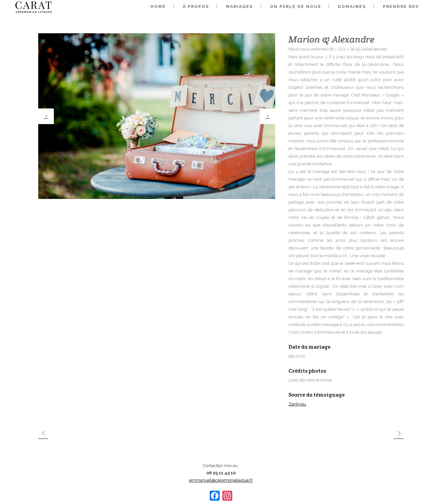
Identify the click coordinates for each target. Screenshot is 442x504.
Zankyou (297, 404)
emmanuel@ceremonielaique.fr (221, 480)
